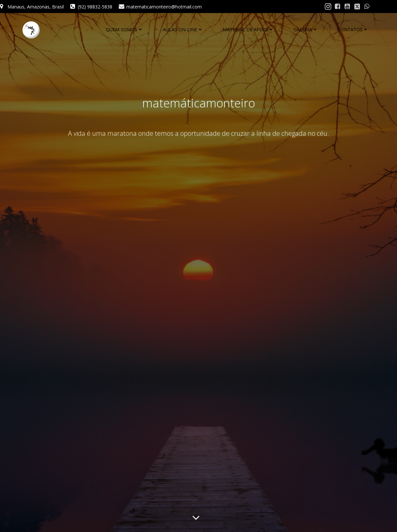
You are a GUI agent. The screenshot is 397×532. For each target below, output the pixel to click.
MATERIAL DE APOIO (248, 29)
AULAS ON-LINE (183, 29)
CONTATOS (353, 29)
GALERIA (306, 29)
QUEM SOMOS (124, 29)
